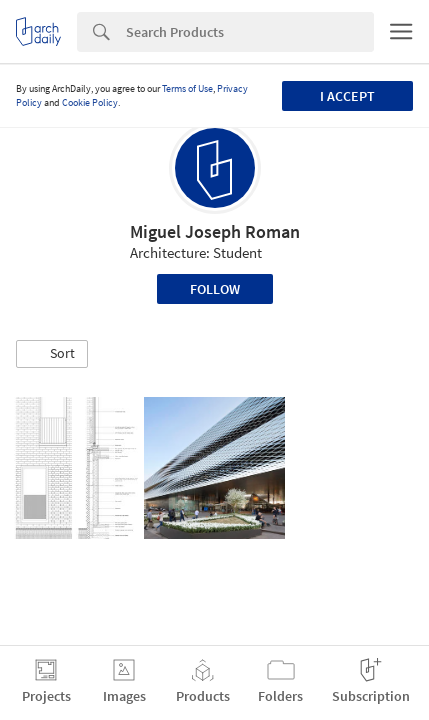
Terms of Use (187, 88)
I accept (347, 96)
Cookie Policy (90, 102)
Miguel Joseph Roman (215, 231)
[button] (52, 354)
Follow (215, 289)
